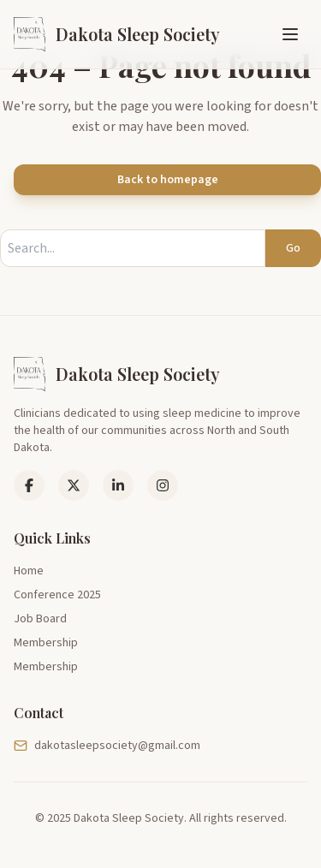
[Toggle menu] (290, 34)
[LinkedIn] (74, 485)
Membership (46, 643)
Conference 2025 (57, 595)
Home (29, 571)
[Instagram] (163, 485)
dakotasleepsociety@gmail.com (107, 746)
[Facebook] (29, 485)
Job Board (40, 619)
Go (293, 248)
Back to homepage (168, 180)
